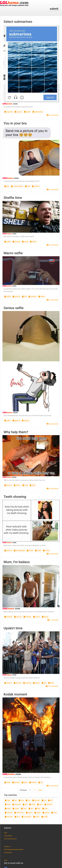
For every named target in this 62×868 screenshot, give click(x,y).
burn (24, 782)
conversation (17, 186)
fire (41, 782)
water (27, 112)
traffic (45, 817)
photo (33, 242)
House (33, 782)
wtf (50, 800)
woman (9, 817)
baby (8, 808)
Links (6, 833)
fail (24, 296)
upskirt (8, 683)
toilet (32, 804)
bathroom (19, 813)
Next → (41, 790)
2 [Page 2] (35, 790)
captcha (8, 112)
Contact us (7, 847)
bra (7, 186)
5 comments (53, 786)
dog (21, 800)
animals (17, 804)
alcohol (48, 804)
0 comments (53, 115)
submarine (38, 112)
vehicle (9, 813)
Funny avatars (8, 836)
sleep (37, 813)
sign (7, 800)
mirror (37, 617)
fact (17, 817)
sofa (32, 485)
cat (14, 800)
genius (16, 421)
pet (44, 800)
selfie (7, 242)
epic (40, 804)
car (28, 800)
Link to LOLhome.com (10, 839)
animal (36, 800)
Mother (27, 617)
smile (30, 550)
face (24, 808)
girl (44, 683)
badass (8, 617)
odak (7, 782)
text (28, 186)
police (46, 813)
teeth (38, 550)
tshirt (36, 817)
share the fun (55, 9)
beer (45, 808)
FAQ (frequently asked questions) (14, 850)
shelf (25, 242)
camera (32, 296)
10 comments (52, 686)
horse (46, 550)
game (29, 813)
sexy (51, 683)
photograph (19, 550)
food (8, 804)
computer (26, 817)
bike (38, 808)
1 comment (53, 620)
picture (18, 112)
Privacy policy (8, 853)
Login (6, 860)
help (25, 485)
